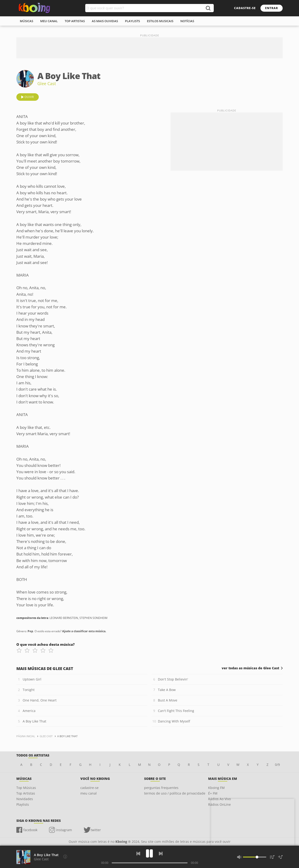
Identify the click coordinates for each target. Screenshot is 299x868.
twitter (96, 830)
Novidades (25, 799)
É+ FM (213, 793)
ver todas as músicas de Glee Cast (250, 668)
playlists (132, 21)
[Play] (149, 853)
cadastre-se (245, 8)
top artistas (75, 21)
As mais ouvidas (105, 21)
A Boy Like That (34, 721)
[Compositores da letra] (65, 857)
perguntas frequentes (161, 788)
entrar (272, 8)
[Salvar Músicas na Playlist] (280, 857)
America (29, 711)
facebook (30, 830)
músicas (27, 21)
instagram (64, 830)
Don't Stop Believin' (173, 679)
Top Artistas (26, 793)
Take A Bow (167, 690)
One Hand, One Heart (40, 700)
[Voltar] (138, 854)
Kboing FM (216, 788)
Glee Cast (47, 83)
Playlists (23, 804)
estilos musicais (160, 21)
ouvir (29, 97)
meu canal (49, 21)
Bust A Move (168, 700)
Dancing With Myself (174, 721)
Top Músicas (26, 788)
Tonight (29, 690)
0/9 (277, 765)
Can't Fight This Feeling (176, 711)
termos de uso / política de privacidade (175, 793)
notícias (187, 21)
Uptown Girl (32, 679)
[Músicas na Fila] (272, 857)
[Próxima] (161, 854)
